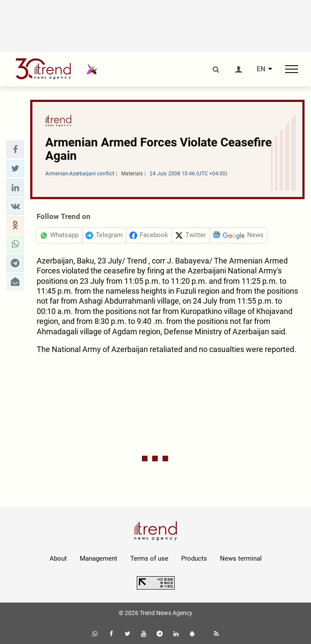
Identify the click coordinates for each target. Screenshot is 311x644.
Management (99, 558)
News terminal (241, 558)
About (58, 558)
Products (194, 558)
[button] (15, 149)
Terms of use (149, 558)
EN (261, 69)
